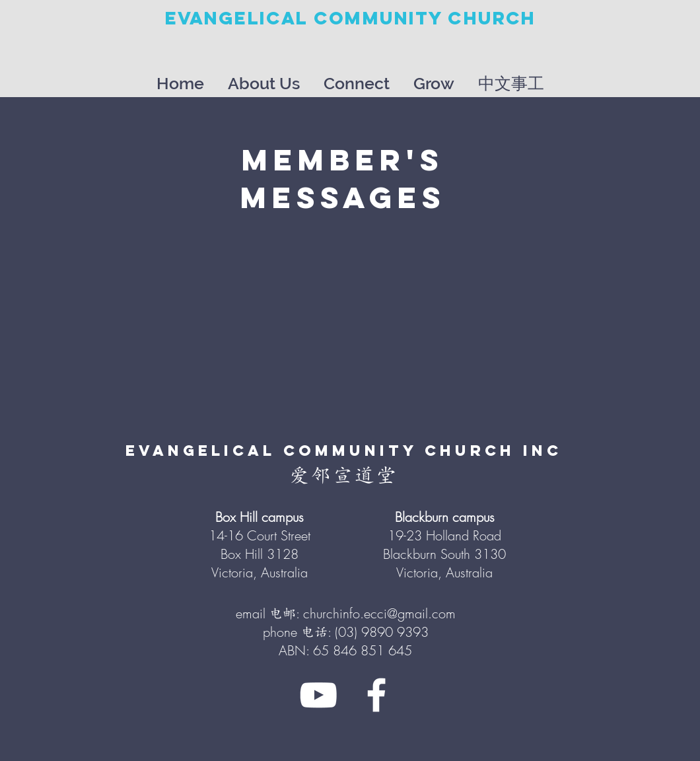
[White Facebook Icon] (376, 695)
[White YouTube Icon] (318, 695)
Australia (469, 572)
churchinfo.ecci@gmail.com (379, 613)
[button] (264, 78)
